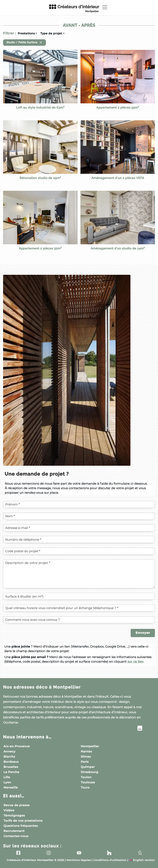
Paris (85, 762)
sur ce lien (135, 662)
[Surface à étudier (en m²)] (79, 596)
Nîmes (86, 757)
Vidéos (9, 810)
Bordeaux (11, 762)
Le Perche (11, 772)
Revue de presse (17, 805)
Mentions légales (79, 860)
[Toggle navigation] (105, 7)
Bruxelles (11, 767)
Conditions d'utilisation (110, 860)
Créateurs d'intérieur (74, 8)
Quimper (88, 767)
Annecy (9, 751)
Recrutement (14, 831)
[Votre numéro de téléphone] (79, 539)
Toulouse (88, 782)
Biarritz (9, 757)
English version (142, 860)
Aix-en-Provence (17, 746)
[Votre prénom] (79, 504)
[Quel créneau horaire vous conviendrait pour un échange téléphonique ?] (79, 608)
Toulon (86, 777)
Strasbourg (90, 772)
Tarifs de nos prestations (23, 821)
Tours (85, 787)
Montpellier (90, 746)
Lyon (7, 782)
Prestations (26, 33)
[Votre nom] (79, 516)
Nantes (87, 751)
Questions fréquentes (21, 826)
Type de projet (51, 33)
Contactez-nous (16, 836)
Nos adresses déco (42, 687)
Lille (7, 777)
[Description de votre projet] (79, 574)
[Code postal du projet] (79, 551)
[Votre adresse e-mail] (79, 528)
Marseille (11, 787)
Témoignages (14, 815)
